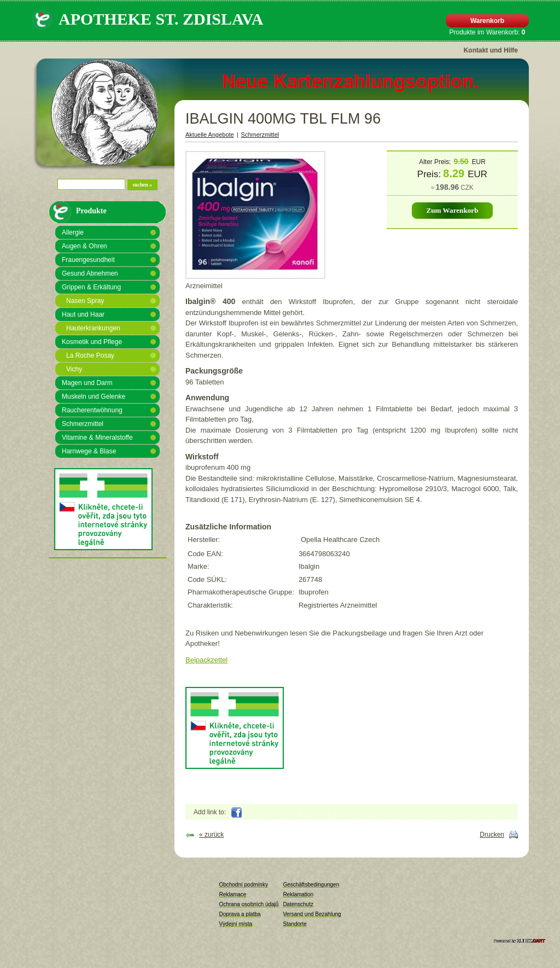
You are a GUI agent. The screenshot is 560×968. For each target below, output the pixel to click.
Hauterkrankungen (93, 328)
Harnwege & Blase (89, 451)
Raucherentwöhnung (92, 410)
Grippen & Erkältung (91, 287)
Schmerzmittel (83, 424)
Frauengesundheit (88, 260)
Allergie (73, 232)
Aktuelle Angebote (210, 135)
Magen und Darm (87, 383)
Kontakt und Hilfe (491, 50)
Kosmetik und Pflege (92, 342)
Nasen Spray (85, 301)
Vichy (74, 369)
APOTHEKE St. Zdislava (161, 19)
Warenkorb (487, 21)
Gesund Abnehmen (90, 273)
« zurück (211, 835)
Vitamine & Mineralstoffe (97, 438)
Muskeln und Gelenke (94, 396)
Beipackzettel (206, 660)
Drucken (492, 835)
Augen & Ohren (84, 246)
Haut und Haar (83, 314)
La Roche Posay (90, 355)
